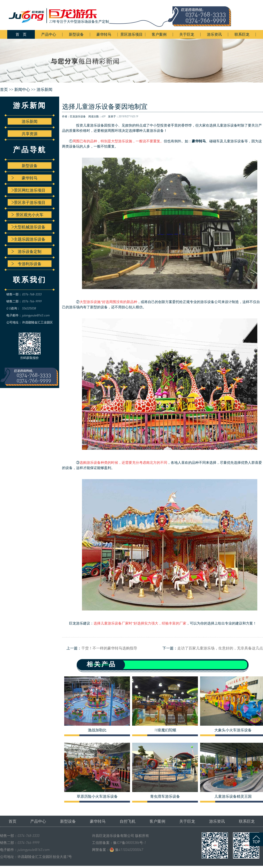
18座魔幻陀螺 (165, 730)
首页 (12, 821)
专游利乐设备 (26, 264)
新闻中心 (22, 90)
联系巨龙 (242, 34)
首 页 (21, 34)
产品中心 (49, 34)
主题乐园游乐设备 (28, 239)
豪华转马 (104, 34)
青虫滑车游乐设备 (165, 796)
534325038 (29, 308)
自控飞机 (128, 821)
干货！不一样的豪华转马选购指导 (109, 648)
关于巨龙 (187, 34)
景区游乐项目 (131, 34)
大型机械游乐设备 (28, 227)
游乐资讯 (214, 34)
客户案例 (159, 34)
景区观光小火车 (27, 215)
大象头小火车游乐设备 (233, 730)
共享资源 (30, 134)
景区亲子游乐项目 (28, 202)
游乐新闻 (44, 90)
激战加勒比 (97, 730)
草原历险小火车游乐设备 (97, 796)
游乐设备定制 (26, 251)
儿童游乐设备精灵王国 (233, 796)
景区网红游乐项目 (28, 190)
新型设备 (76, 34)
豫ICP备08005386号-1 (130, 843)
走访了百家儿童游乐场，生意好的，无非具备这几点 (220, 648)
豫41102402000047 (129, 850)
